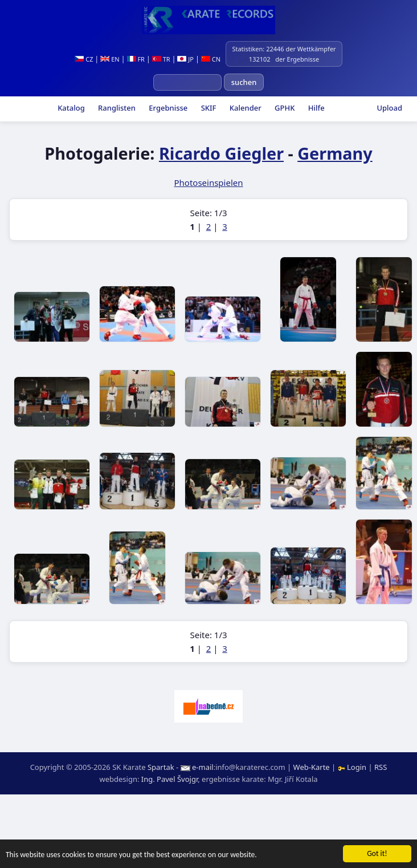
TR (161, 59)
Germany (335, 153)
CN (211, 59)
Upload (389, 108)
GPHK (284, 108)
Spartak (161, 767)
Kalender (244, 108)
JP (185, 59)
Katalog (70, 108)
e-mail (203, 767)
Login (353, 767)
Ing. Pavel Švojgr (169, 779)
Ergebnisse (167, 108)
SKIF (207, 108)
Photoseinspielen (208, 182)
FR (136, 59)
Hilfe (315, 108)
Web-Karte (312, 767)
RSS (381, 767)
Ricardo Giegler (221, 153)
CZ (84, 59)
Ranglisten (116, 108)
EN (110, 59)
